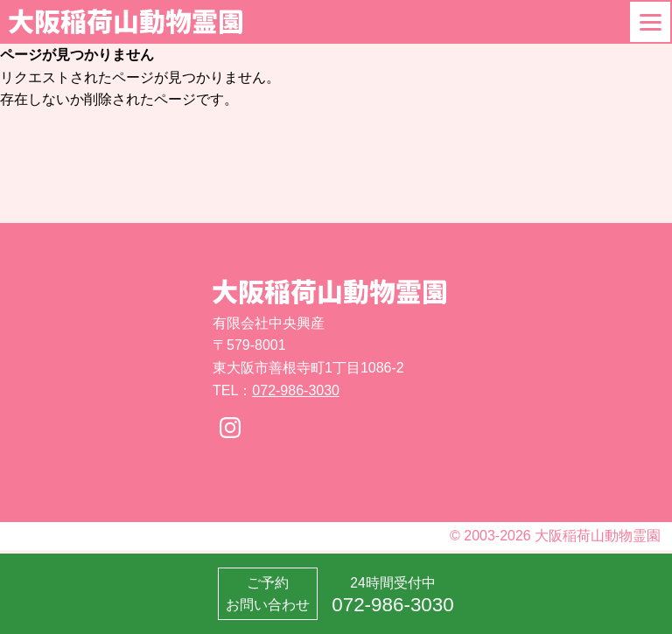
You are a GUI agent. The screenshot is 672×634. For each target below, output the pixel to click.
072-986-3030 (296, 390)
